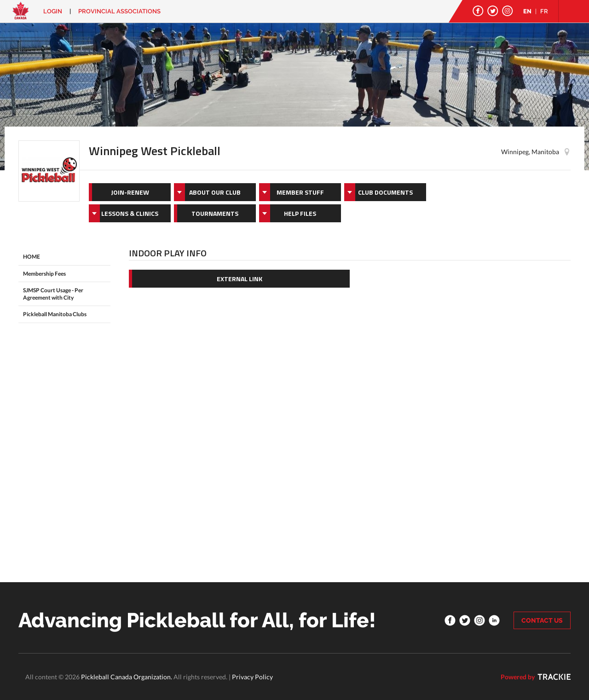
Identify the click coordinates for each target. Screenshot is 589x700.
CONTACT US (542, 620)
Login (53, 11)
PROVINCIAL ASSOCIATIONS (119, 11)
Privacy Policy (252, 677)
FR (544, 11)
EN (527, 11)
